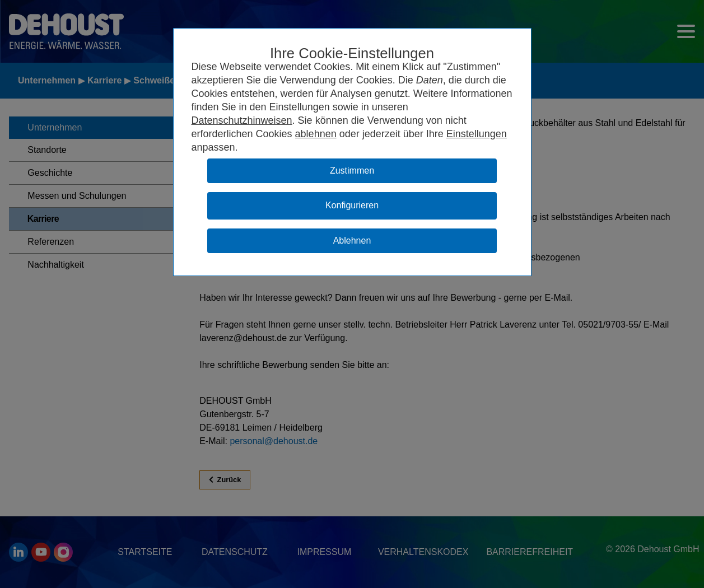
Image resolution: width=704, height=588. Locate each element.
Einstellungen (477, 134)
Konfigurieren (352, 205)
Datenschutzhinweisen (242, 120)
